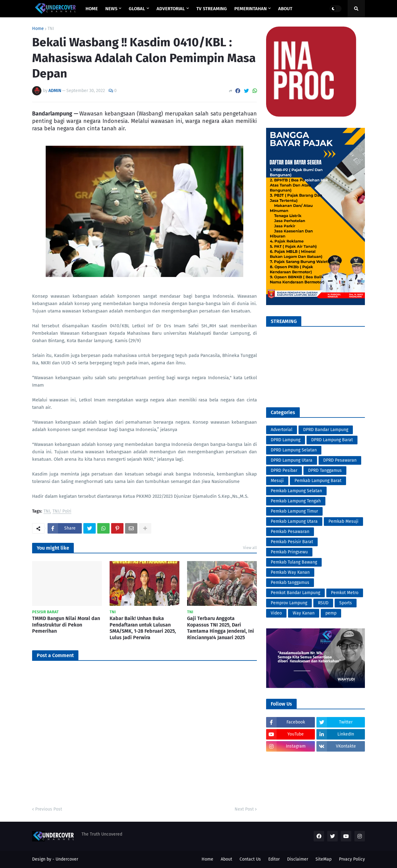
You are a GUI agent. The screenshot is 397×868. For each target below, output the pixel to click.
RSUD (323, 603)
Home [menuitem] (92, 9)
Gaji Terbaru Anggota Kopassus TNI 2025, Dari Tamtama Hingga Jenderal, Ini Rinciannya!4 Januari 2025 (221, 628)
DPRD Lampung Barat (332, 440)
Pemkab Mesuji (343, 521)
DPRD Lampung (286, 440)
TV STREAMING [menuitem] (212, 9)
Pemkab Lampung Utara (294, 521)
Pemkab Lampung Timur (294, 511)
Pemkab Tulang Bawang (294, 562)
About (226, 859)
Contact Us (250, 859)
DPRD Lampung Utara (292, 460)
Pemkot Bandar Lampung (295, 593)
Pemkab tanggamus (290, 583)
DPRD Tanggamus (325, 470)
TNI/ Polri (62, 512)
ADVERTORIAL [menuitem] (171, 9)
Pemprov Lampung (289, 603)
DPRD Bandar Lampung (326, 430)
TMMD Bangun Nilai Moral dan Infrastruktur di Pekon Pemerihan (66, 625)
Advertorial (282, 430)
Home (38, 29)
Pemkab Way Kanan (290, 572)
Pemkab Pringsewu (289, 552)
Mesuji (277, 481)
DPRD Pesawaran (340, 460)
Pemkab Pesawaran (290, 532)
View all (250, 548)
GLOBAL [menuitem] (137, 9)
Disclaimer (298, 859)
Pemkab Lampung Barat (318, 481)
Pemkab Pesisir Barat (292, 542)
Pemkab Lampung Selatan (296, 491)
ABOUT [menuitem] (285, 9)
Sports (346, 603)
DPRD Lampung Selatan (294, 450)
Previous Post (49, 809)
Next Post (244, 809)
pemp (331, 613)
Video (276, 613)
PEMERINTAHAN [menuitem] (251, 9)
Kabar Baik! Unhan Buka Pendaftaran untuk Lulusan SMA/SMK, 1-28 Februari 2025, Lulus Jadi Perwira (143, 628)
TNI (51, 29)
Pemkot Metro (345, 593)
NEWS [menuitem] (111, 9)
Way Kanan (304, 613)
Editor (274, 859)
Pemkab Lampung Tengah (296, 501)
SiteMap (324, 859)
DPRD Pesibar (284, 470)
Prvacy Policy (352, 859)
